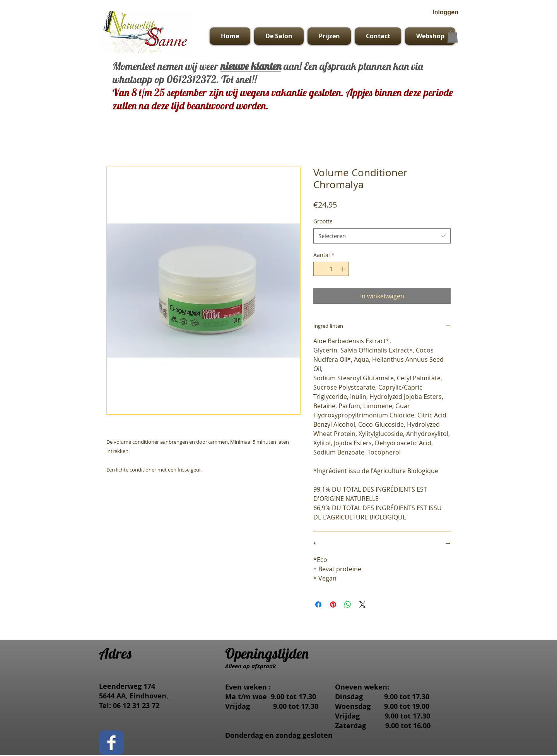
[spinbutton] (331, 269)
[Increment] (343, 269)
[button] (453, 36)
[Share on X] (362, 604)
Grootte (323, 221)
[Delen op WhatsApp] (348, 604)
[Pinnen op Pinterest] (333, 604)
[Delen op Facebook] (318, 604)
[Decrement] (319, 269)
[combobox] (382, 236)
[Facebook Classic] (111, 743)
